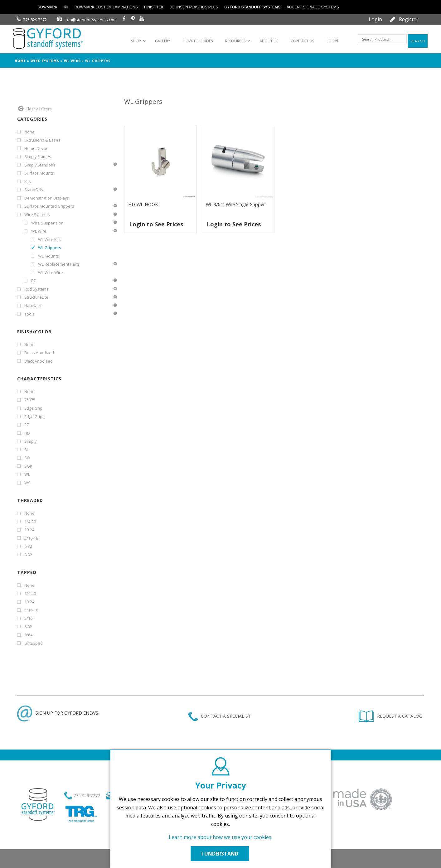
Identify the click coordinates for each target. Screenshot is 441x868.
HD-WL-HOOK (143, 204)
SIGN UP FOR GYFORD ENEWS (58, 713)
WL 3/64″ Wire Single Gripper (235, 204)
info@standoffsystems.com (91, 20)
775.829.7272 (35, 20)
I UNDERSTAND (220, 854)
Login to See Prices (156, 224)
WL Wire (72, 61)
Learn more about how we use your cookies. (220, 837)
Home (20, 61)
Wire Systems (45, 61)
